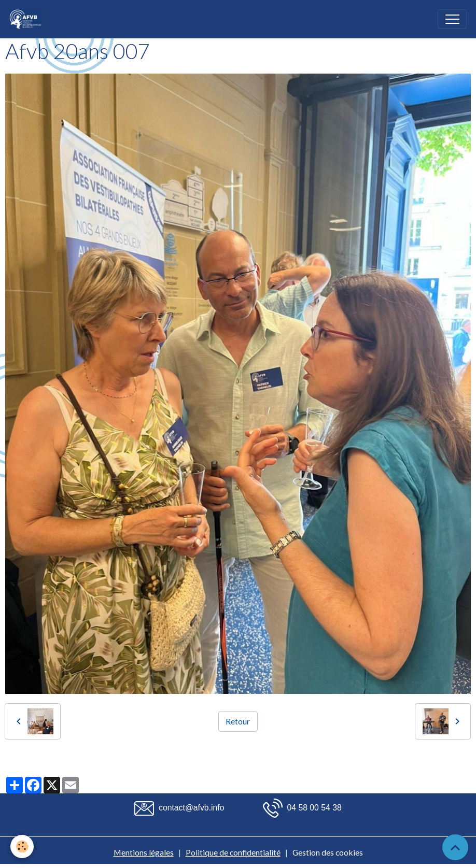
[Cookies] (22, 846)
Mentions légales (144, 852)
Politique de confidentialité (233, 852)
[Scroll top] (455, 847)
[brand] (28, 19)
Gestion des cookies (328, 852)
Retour (238, 721)
